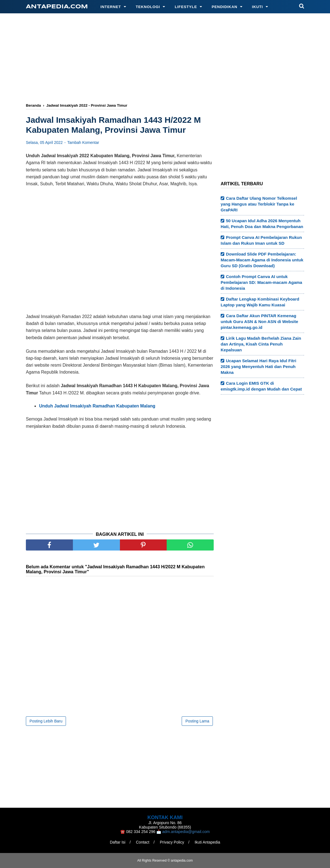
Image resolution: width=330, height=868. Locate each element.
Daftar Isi (118, 842)
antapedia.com (57, 7)
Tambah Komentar (83, 142)
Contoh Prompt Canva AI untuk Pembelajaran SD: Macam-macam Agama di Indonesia (261, 282)
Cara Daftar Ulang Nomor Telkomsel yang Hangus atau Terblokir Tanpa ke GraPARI (259, 204)
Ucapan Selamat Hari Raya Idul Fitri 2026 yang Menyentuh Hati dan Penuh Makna (258, 367)
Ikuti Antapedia (207, 842)
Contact (142, 842)
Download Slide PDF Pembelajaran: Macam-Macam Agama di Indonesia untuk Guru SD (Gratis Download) (262, 260)
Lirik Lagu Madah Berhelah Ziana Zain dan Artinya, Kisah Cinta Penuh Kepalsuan (261, 344)
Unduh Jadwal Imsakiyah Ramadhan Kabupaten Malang (97, 406)
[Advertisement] (165, 59)
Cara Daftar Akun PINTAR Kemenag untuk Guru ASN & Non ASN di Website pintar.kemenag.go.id (259, 322)
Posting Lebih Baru (46, 721)
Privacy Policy (172, 842)
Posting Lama (197, 721)
